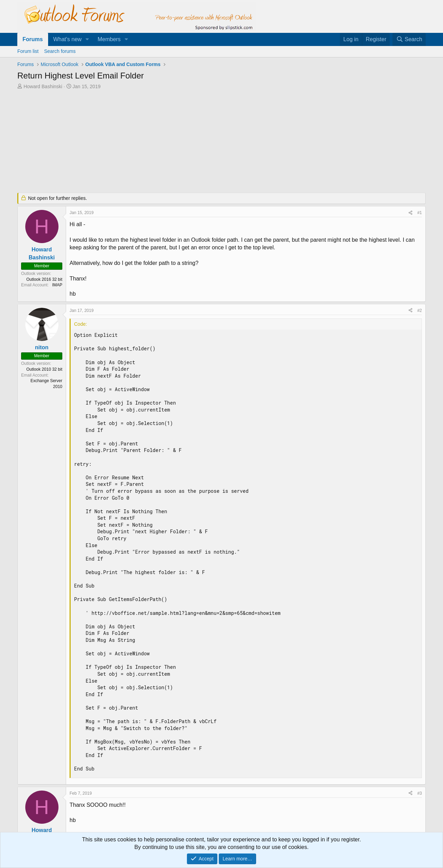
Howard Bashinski (43, 86)
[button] (87, 39)
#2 (420, 311)
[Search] (409, 39)
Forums (33, 39)
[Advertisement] (185, 142)
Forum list (28, 51)
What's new (67, 39)
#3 (420, 793)
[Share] (410, 213)
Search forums (60, 51)
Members (109, 39)
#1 (420, 213)
